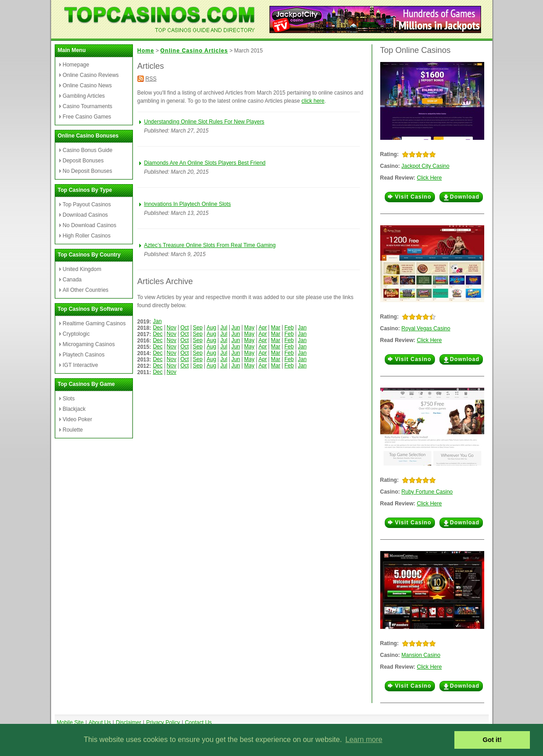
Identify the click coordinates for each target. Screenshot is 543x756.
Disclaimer (128, 723)
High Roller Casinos (87, 236)
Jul (224, 328)
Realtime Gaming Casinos (94, 323)
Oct (185, 328)
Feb (289, 328)
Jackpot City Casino (425, 166)
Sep (198, 328)
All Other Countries (86, 290)
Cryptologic (76, 334)
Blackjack (74, 409)
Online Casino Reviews (91, 75)
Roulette (73, 430)
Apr (263, 328)
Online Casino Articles (194, 51)
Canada (72, 280)
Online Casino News (87, 86)
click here (313, 101)
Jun (236, 328)
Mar (276, 328)
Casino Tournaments (88, 106)
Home (146, 51)
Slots (69, 399)
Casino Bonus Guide (88, 150)
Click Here (429, 178)
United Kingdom (82, 269)
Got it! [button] (492, 740)
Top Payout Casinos (87, 204)
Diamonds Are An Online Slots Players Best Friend (205, 163)
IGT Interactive (80, 365)
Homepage (76, 65)
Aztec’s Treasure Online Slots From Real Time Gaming (210, 245)
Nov (172, 328)
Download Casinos (85, 215)
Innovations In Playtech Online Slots (188, 204)
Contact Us (198, 723)
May (249, 328)
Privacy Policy (163, 723)
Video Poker (78, 419)
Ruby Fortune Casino (427, 492)
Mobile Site (70, 723)
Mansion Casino (421, 655)
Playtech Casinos (84, 355)
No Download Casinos (90, 225)
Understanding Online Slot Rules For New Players (204, 122)
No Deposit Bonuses (87, 171)
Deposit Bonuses (83, 161)
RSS (151, 79)
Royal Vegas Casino (426, 328)
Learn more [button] (364, 739)
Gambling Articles (84, 96)
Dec (158, 328)
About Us (100, 723)
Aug (211, 328)
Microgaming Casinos (89, 344)
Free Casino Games (87, 117)
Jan (157, 321)
